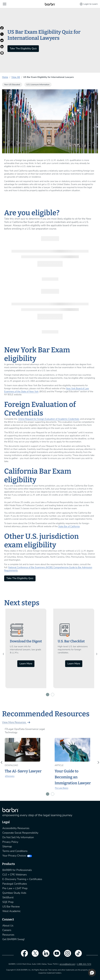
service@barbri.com (67, 964)
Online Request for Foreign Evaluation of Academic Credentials (49, 419)
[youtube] (55, 955)
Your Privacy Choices (14, 856)
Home (5, 77)
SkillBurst (8, 897)
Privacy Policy (10, 842)
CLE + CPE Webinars (15, 875)
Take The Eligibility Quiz (23, 49)
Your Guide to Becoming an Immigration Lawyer (73, 777)
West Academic (11, 911)
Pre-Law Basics (62, 788)
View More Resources (17, 722)
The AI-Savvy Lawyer (23, 771)
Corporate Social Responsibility (20, 833)
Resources (8, 935)
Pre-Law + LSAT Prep (15, 888)
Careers (7, 930)
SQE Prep (8, 902)
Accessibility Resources (16, 828)
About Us (8, 926)
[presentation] (4, 654)
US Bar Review (11, 907)
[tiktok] (77, 955)
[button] (5, 4)
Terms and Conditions (15, 851)
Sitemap (7, 846)
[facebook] (23, 955)
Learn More (26, 664)
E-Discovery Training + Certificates (22, 879)
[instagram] (66, 955)
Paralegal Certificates (15, 884)
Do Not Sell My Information (18, 837)
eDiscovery (10, 776)
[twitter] (34, 955)
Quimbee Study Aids (14, 893)
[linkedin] (45, 955)
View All (16, 77)
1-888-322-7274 (84, 964)
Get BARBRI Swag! (13, 939)
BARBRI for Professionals (17, 870)
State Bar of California (69, 526)
